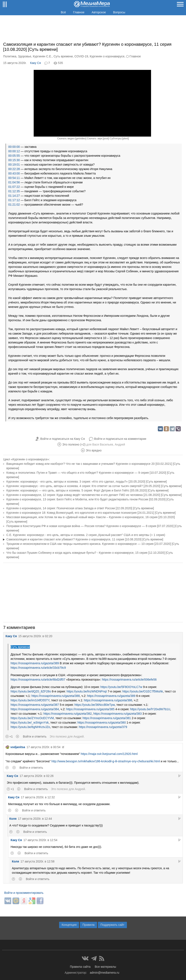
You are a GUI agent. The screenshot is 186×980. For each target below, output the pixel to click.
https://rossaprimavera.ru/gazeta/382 (68, 714)
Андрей (120, 444)
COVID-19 (81, 56)
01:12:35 (14, 191)
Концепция (69, 925)
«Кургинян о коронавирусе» (30, 459)
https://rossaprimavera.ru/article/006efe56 (129, 680)
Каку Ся (35, 63)
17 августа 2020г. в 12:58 (37, 861)
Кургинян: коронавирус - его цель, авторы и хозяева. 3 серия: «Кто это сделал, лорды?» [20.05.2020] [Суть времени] (87, 482)
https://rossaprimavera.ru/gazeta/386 (108, 700)
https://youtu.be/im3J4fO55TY (30, 700)
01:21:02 (14, 205)
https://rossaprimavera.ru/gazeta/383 (118, 714)
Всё (63, 12)
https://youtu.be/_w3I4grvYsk (30, 723)
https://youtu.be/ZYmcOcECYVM (32, 718)
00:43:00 (14, 173)
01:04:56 (14, 182)
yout (106, 138)
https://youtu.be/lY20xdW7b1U (150, 709)
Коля (13, 819)
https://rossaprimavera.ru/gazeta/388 (56, 696)
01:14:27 (14, 196)
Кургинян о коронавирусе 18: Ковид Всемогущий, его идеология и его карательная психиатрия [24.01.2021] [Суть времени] (91, 513)
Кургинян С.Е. (42, 56)
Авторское (99, 12)
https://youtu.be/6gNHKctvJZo (30, 727)
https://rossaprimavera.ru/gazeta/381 (107, 718)
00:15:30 (14, 160)
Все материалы (105, 967)
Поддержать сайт (112, 925)
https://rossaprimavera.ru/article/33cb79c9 (38, 668)
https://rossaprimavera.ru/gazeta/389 (35, 663)
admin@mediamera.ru (105, 973)
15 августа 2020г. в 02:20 (35, 636)
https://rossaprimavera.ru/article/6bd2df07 (38, 680)
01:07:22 (14, 187)
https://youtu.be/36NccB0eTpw (95, 705)
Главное (79, 12)
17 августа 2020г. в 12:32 (38, 797)
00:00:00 (14, 147)
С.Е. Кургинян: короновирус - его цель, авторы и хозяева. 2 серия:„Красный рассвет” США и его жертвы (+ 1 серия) (86, 535)
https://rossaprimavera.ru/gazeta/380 (102, 723)
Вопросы (119, 12)
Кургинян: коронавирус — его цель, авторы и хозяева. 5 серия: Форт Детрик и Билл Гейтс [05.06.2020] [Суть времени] (87, 490)
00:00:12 (14, 151)
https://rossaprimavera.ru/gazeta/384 (35, 709)
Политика (10, 56)
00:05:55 (14, 156)
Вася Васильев (103, 444)
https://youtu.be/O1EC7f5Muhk (143, 691)
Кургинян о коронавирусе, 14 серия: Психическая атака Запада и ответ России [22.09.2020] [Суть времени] (80, 508)
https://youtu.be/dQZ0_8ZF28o (31, 691)
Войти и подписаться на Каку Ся (62, 439)
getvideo (81, 138)
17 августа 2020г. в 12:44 (35, 819)
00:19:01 (14, 165)
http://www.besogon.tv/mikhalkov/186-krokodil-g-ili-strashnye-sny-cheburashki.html (106, 761)
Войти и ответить (35, 736)
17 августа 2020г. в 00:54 (43, 747)
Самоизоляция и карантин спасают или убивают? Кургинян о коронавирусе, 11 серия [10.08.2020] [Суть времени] (85, 539)
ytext (125, 138)
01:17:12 (14, 200)
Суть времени (63, 56)
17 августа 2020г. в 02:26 (36, 776)
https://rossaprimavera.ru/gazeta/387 (35, 705)
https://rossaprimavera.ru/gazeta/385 (90, 709)
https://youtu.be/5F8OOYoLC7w (121, 687)
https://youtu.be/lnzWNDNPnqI (87, 691)
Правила (88, 925)
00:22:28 (14, 169)
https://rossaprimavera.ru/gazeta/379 (103, 727)
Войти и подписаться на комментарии (120, 439)
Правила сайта (80, 967)
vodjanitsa (15, 747)
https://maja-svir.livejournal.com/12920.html (109, 754)
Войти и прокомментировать (24, 893)
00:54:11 (14, 178)
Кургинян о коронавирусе (107, 56)
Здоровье (25, 56)
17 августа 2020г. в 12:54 (40, 840)
